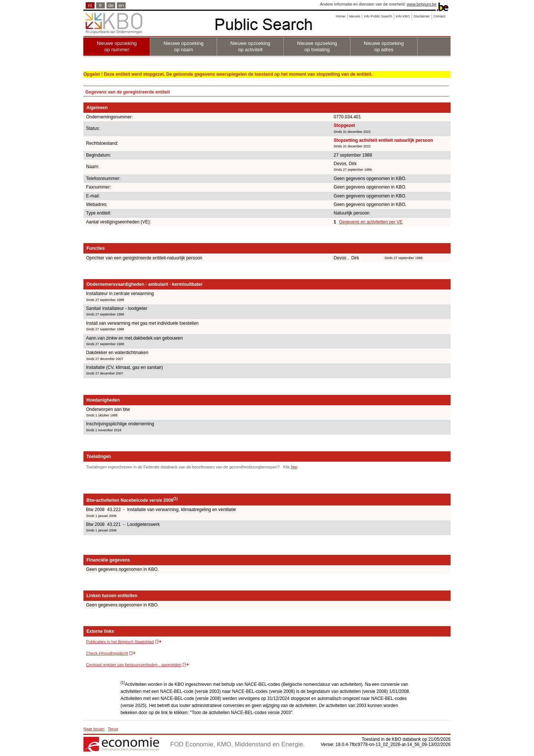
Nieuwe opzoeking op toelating (317, 46)
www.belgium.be (422, 4)
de (111, 5)
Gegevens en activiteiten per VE (371, 222)
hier (294, 467)
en (121, 5)
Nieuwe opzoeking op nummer (117, 46)
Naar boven (94, 729)
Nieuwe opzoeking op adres (384, 46)
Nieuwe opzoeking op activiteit (250, 46)
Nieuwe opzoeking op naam (184, 46)
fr (100, 5)
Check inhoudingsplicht (107, 653)
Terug (113, 729)
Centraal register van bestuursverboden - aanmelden (134, 665)
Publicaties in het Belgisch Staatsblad (120, 642)
